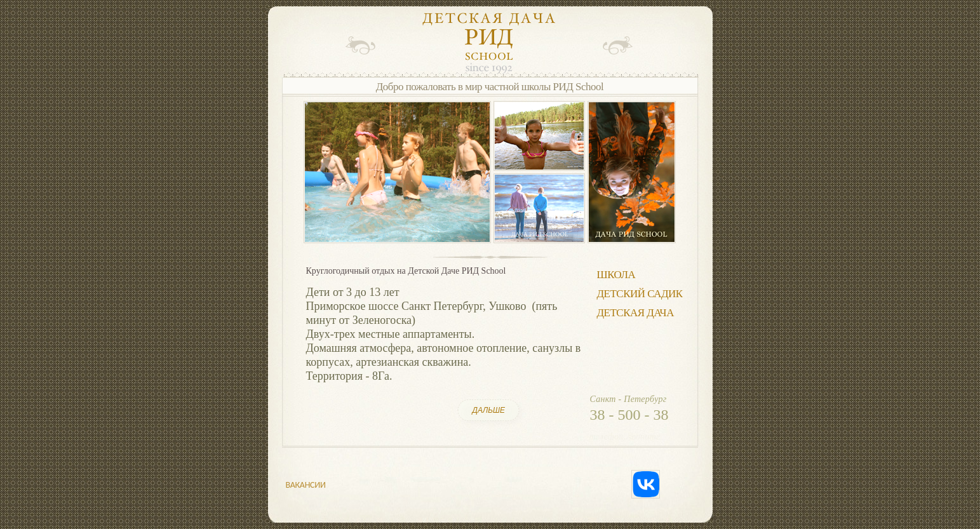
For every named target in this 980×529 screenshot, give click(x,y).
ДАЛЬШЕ (489, 410)
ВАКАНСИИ (306, 485)
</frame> (289, 45)
